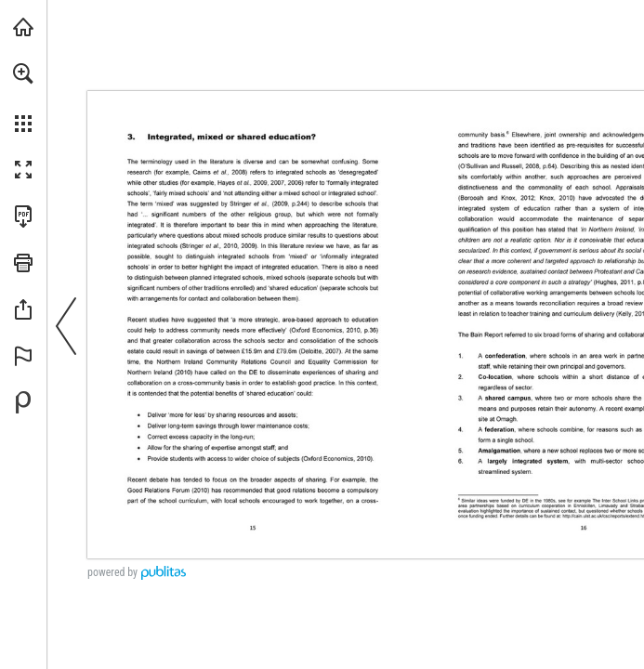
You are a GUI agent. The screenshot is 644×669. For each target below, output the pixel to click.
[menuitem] (23, 98)
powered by (112, 572)
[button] (23, 73)
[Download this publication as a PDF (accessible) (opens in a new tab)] (23, 216)
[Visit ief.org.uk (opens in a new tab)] (23, 27)
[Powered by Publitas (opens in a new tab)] (23, 402)
